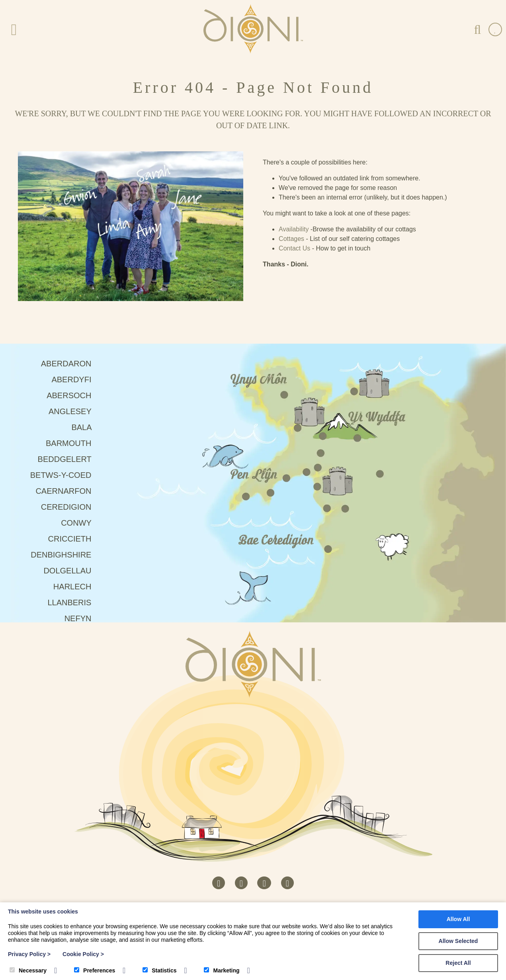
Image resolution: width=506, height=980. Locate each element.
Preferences (95, 970)
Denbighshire (65, 555)
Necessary (28, 970)
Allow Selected (458, 941)
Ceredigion (70, 507)
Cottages (291, 239)
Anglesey (74, 411)
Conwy (80, 523)
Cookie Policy (83, 954)
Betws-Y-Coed (65, 475)
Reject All (458, 963)
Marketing (222, 970)
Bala (85, 427)
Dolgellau (71, 571)
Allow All (458, 919)
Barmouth (73, 443)
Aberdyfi (75, 379)
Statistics (159, 970)
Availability (294, 229)
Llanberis (73, 602)
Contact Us (294, 248)
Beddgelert (69, 459)
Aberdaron (70, 364)
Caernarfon (67, 491)
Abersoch (73, 395)
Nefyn (82, 618)
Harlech (76, 587)
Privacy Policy (29, 954)
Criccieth (74, 539)
